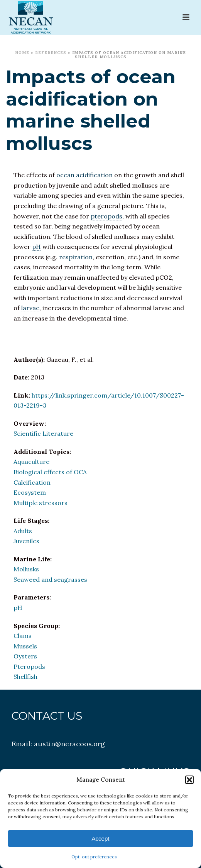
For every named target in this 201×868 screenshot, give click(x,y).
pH (18, 608)
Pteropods (29, 667)
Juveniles (26, 541)
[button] (189, 780)
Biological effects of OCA (50, 472)
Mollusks (26, 569)
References (51, 53)
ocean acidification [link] (84, 175)
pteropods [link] (106, 216)
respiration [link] (76, 257)
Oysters (25, 656)
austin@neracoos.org (69, 744)
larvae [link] (30, 308)
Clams (23, 636)
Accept (101, 839)
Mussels (25, 646)
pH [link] (36, 247)
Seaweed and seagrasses (50, 579)
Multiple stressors (41, 503)
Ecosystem (30, 492)
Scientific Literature (43, 433)
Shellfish (25, 677)
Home (22, 53)
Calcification (32, 482)
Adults (23, 531)
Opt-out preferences (94, 857)
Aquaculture (31, 462)
